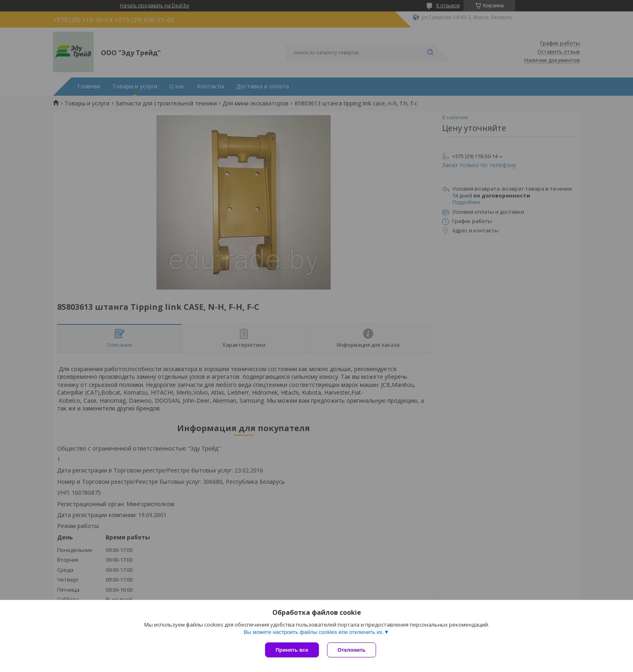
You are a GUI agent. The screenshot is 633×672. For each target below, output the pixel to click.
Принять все (292, 650)
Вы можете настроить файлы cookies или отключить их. (314, 632)
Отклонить (352, 650)
